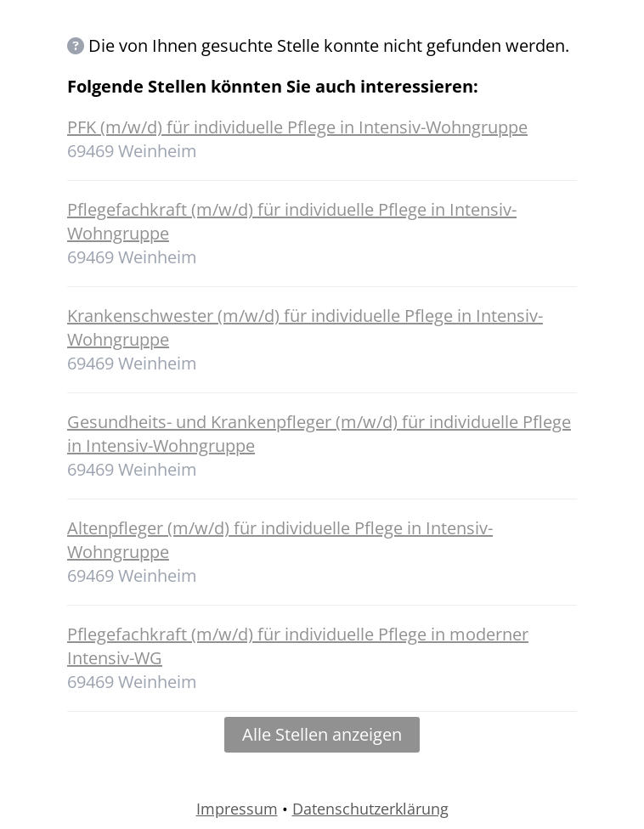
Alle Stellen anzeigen (322, 734)
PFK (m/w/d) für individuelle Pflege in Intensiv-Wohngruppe (297, 127)
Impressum (237, 809)
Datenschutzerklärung (370, 809)
